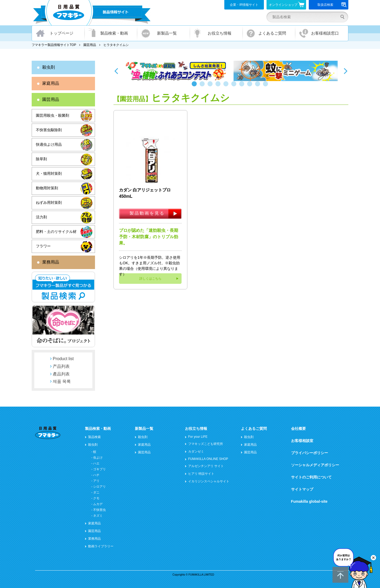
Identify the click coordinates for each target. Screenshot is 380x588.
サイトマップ (302, 489)
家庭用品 (51, 83)
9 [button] (259, 86)
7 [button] (243, 86)
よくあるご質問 (272, 33)
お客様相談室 (302, 441)
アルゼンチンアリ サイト (206, 466)
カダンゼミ (196, 451)
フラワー (43, 246)
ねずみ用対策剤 (49, 203)
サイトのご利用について (311, 477)
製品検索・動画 (114, 33)
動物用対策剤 (47, 188)
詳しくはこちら (150, 279)
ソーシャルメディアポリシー (315, 465)
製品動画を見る (147, 213)
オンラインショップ (287, 4)
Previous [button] (116, 71)
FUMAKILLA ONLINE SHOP (208, 459)
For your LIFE (198, 437)
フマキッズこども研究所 (206, 444)
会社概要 (298, 429)
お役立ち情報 (220, 33)
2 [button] (203, 86)
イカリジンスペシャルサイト (209, 481)
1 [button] (195, 86)
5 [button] (227, 86)
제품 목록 (62, 381)
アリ (96, 481)
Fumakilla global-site (309, 501)
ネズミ (98, 516)
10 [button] (267, 86)
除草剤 (41, 159)
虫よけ (98, 458)
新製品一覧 (167, 33)
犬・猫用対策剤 (49, 173)
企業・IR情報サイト (244, 5)
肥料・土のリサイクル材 (56, 232)
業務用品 (51, 262)
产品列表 (61, 366)
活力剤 (41, 217)
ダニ (96, 492)
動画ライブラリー (101, 546)
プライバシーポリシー (310, 453)
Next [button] (346, 71)
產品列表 (61, 374)
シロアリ (99, 487)
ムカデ (98, 504)
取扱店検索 (332, 5)
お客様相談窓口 (325, 33)
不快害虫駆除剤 (49, 130)
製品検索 (94, 437)
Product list (63, 359)
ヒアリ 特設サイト (201, 474)
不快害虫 (99, 510)
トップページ (61, 33)
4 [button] (219, 86)
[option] (176, 71)
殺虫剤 (49, 67)
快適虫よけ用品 (49, 144)
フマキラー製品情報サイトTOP (54, 45)
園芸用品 (90, 45)
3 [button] (211, 86)
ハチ (96, 475)
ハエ (96, 463)
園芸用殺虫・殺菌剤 (53, 115)
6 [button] (235, 86)
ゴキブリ (99, 469)
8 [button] (251, 86)
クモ (96, 498)
